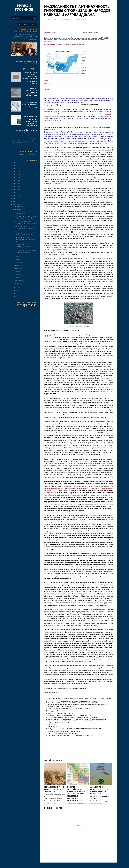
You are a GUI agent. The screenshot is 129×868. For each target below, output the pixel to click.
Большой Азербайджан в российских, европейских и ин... (25, 239)
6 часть (84, 67)
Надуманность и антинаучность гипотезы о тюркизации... (26, 218)
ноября (18, 210)
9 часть (48, 77)
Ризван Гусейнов (28, 143)
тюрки (88, 20)
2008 (15, 297)
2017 (15, 190)
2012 (15, 205)
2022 (15, 175)
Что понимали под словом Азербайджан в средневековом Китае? (30, 105)
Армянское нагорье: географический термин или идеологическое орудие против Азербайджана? (30, 121)
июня (17, 269)
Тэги (19, 24)
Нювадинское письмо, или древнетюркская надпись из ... (26, 234)
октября (18, 257)
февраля (18, 281)
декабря (18, 207)
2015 (15, 196)
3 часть (84, 57)
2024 (15, 169)
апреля (18, 275)
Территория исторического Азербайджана (71, 20)
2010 (15, 291)
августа (18, 263)
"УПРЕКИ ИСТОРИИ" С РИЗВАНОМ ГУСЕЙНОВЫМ (26, 30)
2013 (15, 202)
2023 (15, 172)
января (18, 284)
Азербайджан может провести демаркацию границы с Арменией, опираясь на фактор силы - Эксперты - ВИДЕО (30, 78)
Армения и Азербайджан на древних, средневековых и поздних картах (31, 92)
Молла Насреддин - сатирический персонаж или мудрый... (25, 228)
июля (17, 266)
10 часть (47, 80)
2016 (15, 193)
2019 (15, 184)
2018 (15, 187)
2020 (15, 181)
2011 (15, 288)
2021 (15, 178)
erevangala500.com (51, 32)
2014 (15, 199)
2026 (15, 163)
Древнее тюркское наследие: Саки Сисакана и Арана (62, 44)
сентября (18, 260)
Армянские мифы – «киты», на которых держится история (27, 131)
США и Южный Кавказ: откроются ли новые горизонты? (22, 246)
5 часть (84, 64)
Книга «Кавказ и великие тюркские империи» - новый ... (26, 222)
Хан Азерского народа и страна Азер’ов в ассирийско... (25, 252)
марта (17, 278)
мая (16, 272)
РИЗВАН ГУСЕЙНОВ (24, 8)
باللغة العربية (33, 24)
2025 (15, 166)
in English (25, 24)
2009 (15, 294)
